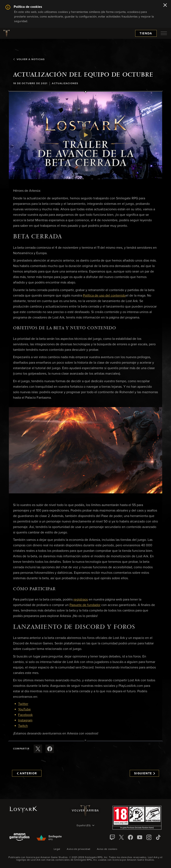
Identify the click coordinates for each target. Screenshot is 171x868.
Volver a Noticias (29, 59)
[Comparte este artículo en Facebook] (50, 749)
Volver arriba (85, 811)
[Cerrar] (165, 5)
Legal (57, 849)
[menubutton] (164, 33)
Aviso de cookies (107, 849)
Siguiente (145, 774)
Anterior (27, 774)
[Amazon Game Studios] (19, 837)
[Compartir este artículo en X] (38, 749)
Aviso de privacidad (78, 849)
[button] (85, 135)
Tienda (146, 34)
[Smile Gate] (49, 838)
